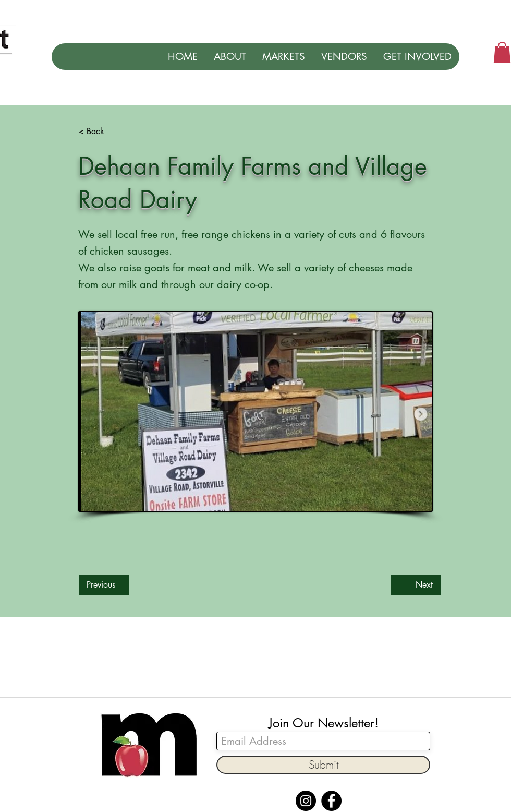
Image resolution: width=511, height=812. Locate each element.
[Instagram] (306, 801)
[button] (502, 52)
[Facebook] (331, 801)
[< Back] (113, 132)
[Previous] (104, 585)
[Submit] (323, 765)
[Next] (416, 585)
